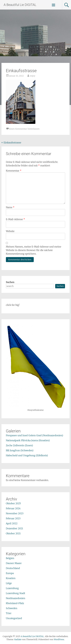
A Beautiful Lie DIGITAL (20, 5)
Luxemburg (12, 588)
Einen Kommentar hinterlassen (24, 129)
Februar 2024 (13, 508)
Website (10, 231)
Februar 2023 (13, 518)
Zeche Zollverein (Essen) (19, 445)
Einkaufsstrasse (11, 143)
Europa (10, 573)
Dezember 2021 (15, 528)
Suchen (10, 282)
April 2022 (12, 523)
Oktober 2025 (13, 503)
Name (10, 207)
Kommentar (14, 171)
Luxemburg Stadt (16, 593)
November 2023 (15, 513)
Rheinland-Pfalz (15, 603)
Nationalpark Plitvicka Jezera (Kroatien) (28, 440)
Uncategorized (14, 618)
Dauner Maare (14, 563)
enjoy (33, 76)
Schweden (12, 608)
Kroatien (11, 578)
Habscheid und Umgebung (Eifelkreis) (27, 455)
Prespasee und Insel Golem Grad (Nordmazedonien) (35, 435)
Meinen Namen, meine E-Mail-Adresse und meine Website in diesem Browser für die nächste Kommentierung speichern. (34, 250)
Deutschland (13, 568)
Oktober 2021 (13, 533)
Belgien (10, 558)
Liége (9, 583)
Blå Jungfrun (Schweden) (20, 450)
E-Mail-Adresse (15, 219)
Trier (9, 613)
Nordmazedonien (16, 598)
